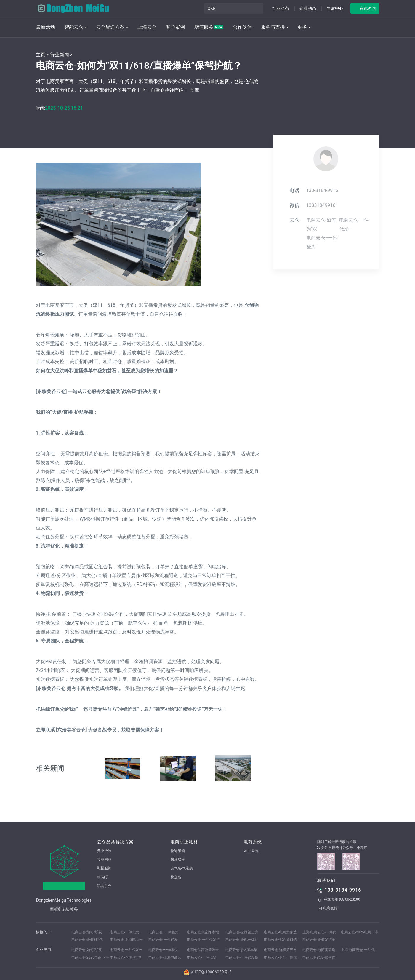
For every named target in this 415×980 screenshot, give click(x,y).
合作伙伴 (242, 27)
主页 (41, 55)
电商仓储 (327, 909)
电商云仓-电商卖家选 (280, 932)
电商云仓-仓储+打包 (87, 940)
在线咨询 (368, 8)
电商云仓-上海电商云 (126, 940)
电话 (294, 190)
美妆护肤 (104, 851)
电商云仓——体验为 (164, 932)
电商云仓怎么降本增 (203, 932)
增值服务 (209, 27)
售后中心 (335, 8)
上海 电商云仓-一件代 (319, 932)
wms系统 (251, 851)
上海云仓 (147, 27)
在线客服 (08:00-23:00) (339, 900)
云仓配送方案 (110, 27)
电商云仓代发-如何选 (280, 940)
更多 (302, 27)
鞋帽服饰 (104, 868)
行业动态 (281, 8)
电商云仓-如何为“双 (87, 932)
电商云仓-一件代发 (163, 940)
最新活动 (46, 27)
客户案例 (175, 27)
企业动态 (308, 8)
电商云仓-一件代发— (126, 932)
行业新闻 (60, 55)
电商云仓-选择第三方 (242, 932)
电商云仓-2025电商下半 (360, 932)
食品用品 (104, 859)
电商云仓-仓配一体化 (242, 940)
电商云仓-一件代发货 (203, 940)
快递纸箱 (178, 851)
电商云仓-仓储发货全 (319, 940)
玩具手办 (104, 886)
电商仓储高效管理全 (203, 950)
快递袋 (176, 877)
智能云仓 (74, 27)
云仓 (294, 220)
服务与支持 (273, 27)
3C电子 (103, 877)
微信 (294, 205)
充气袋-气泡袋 (182, 868)
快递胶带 (178, 859)
